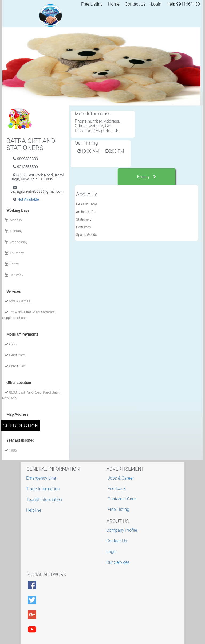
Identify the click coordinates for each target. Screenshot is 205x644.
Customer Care (122, 499)
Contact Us (135, 4)
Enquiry (147, 177)
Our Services (119, 562)
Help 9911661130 (183, 4)
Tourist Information (45, 500)
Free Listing (92, 4)
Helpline (34, 510)
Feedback (117, 489)
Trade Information (44, 489)
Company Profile (122, 530)
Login (156, 4)
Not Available (28, 199)
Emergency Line (42, 478)
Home (114, 4)
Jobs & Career (121, 478)
